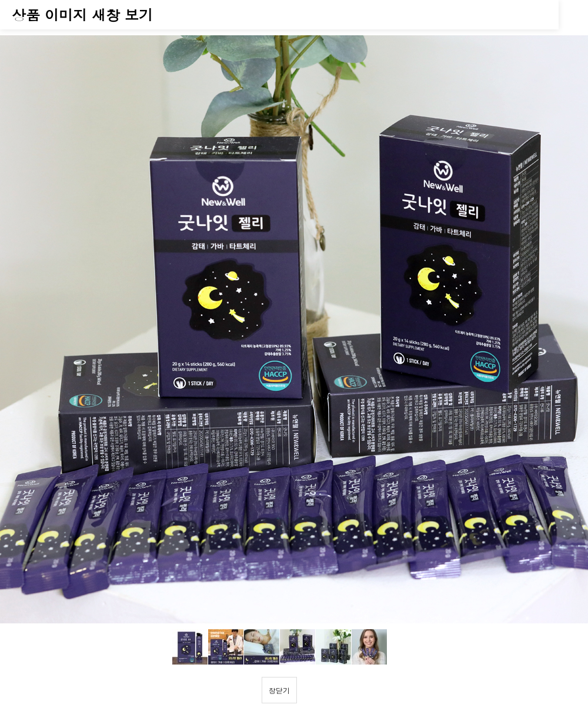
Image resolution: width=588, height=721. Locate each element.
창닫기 (279, 690)
